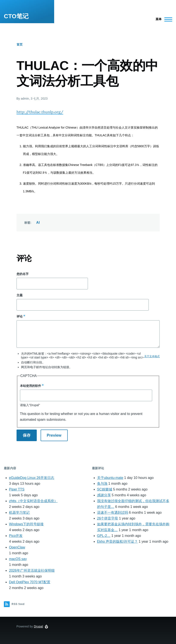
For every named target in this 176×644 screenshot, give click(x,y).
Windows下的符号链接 (26, 524)
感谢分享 (104, 495)
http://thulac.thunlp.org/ (40, 112)
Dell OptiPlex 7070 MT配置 (30, 582)
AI (38, 223)
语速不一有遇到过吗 (113, 513)
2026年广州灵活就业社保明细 (32, 570)
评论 (20, 316)
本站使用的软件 (31, 386)
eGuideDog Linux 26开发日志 (32, 478)
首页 (20, 44)
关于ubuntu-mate (110, 478)
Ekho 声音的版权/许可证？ (117, 541)
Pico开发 (16, 536)
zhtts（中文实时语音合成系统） (33, 501)
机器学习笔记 (19, 513)
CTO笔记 (16, 16)
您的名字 (23, 274)
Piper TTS (17, 489)
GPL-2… (104, 536)
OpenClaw (17, 547)
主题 (20, 295)
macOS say (18, 559)
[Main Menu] (163, 19)
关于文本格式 (152, 356)
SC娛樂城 (105, 489)
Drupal (38, 626)
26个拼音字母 (108, 518)
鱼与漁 (102, 484)
